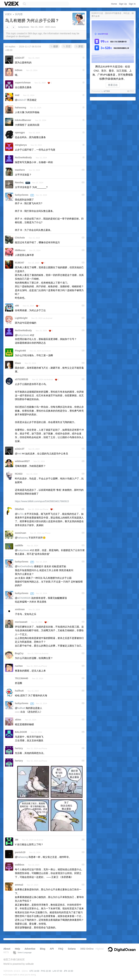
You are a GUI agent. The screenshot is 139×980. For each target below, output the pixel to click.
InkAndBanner (23, 120)
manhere (20, 170)
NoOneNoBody (23, 157)
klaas (18, 363)
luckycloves (24, 27)
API (52, 949)
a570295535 (22, 379)
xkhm (18, 720)
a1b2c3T (20, 58)
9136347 (20, 263)
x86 (17, 306)
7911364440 (22, 678)
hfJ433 (19, 474)
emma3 (19, 885)
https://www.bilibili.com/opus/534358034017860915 (42, 501)
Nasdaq (19, 182)
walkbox (20, 865)
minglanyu (21, 145)
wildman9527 (22, 461)
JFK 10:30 (68, 971)
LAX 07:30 (57, 971)
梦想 (79, 46)
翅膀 (54, 46)
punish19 (20, 852)
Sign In (132, 4)
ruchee (19, 666)
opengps (20, 133)
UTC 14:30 (34, 971)
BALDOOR (21, 732)
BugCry (19, 653)
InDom (19, 70)
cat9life (19, 545)
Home (114, 4)
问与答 (19, 14)
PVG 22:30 (46, 971)
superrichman (23, 83)
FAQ (61, 949)
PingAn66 (20, 351)
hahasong (21, 108)
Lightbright (21, 318)
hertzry (19, 748)
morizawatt (21, 622)
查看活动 (113, 85)
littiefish (19, 509)
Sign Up (123, 4)
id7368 (107, 91)
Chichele (20, 238)
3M (17, 840)
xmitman (20, 609)
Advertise (30, 949)
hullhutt (19, 691)
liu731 (20, 514)
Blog (43, 949)
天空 (67, 46)
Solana (72, 949)
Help (17, 949)
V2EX (8, 14)
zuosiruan (21, 533)
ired (17, 95)
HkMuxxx (20, 250)
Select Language (22, 952)
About (7, 949)
